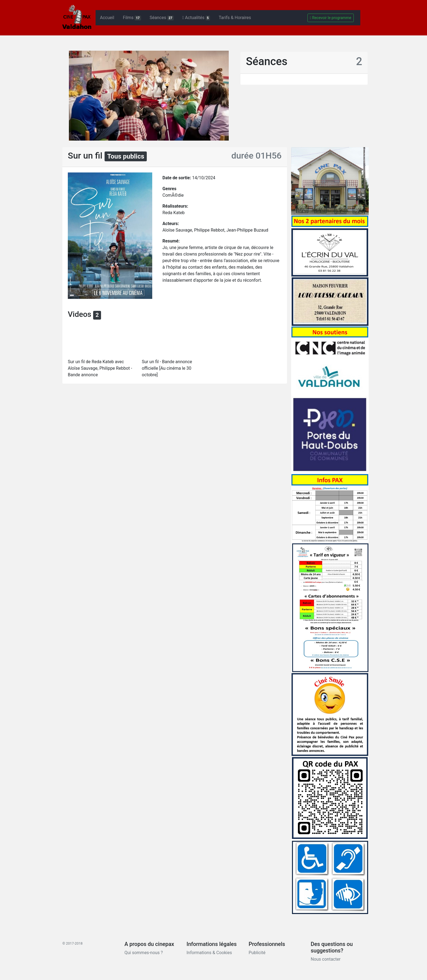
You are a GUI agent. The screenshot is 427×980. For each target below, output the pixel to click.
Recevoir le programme (331, 18)
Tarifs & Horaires (235, 18)
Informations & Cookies (209, 953)
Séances (162, 18)
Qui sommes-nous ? (144, 953)
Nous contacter (326, 959)
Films (132, 18)
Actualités (196, 18)
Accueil (107, 18)
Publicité (257, 953)
